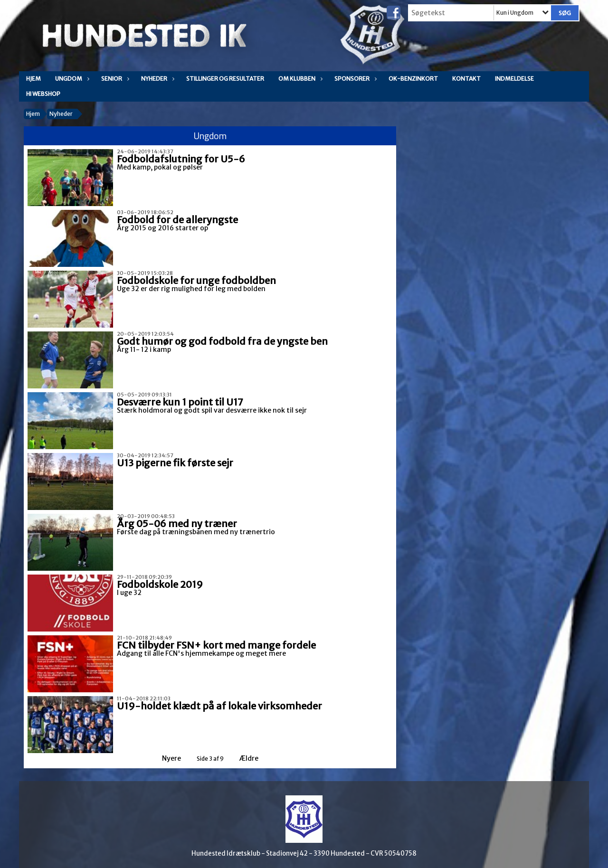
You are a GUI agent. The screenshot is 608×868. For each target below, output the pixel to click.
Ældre (255, 758)
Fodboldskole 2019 (160, 584)
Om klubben (299, 79)
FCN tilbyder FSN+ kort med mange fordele (216, 645)
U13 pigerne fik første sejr (175, 463)
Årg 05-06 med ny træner (177, 524)
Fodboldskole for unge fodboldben (196, 280)
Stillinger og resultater (225, 79)
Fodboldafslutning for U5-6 (181, 159)
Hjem (33, 79)
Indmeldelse (514, 79)
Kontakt (466, 79)
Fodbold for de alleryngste (177, 220)
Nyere (166, 758)
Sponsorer (354, 79)
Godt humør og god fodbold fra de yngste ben (222, 341)
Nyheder (157, 79)
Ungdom (71, 79)
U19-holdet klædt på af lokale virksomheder (219, 706)
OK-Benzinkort (413, 79)
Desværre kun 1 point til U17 (180, 402)
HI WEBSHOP (43, 94)
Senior (114, 79)
